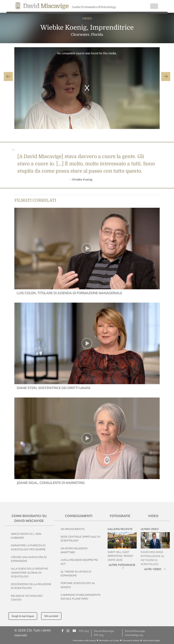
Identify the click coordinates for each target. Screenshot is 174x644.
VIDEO (87, 18)
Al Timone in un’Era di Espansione (76, 573)
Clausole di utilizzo (131, 640)
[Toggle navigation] (154, 6)
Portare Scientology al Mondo (78, 585)
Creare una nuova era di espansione (29, 559)
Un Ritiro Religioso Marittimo (74, 550)
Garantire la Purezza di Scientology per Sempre (28, 547)
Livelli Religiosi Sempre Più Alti (79, 562)
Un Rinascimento (73, 529)
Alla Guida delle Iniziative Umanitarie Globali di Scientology (29, 572)
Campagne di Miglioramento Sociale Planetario (81, 597)
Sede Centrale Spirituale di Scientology (80, 539)
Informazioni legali (151, 640)
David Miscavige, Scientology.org (135, 633)
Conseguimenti (79, 516)
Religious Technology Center (27, 598)
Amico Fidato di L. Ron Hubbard (26, 536)
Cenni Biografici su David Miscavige (29, 518)
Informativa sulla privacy (84, 640)
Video (153, 516)
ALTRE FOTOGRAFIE (122, 565)
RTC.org (84, 631)
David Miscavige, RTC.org (104, 633)
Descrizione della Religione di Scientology (31, 586)
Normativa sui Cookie (109, 640)
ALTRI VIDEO (153, 569)
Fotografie (120, 516)
